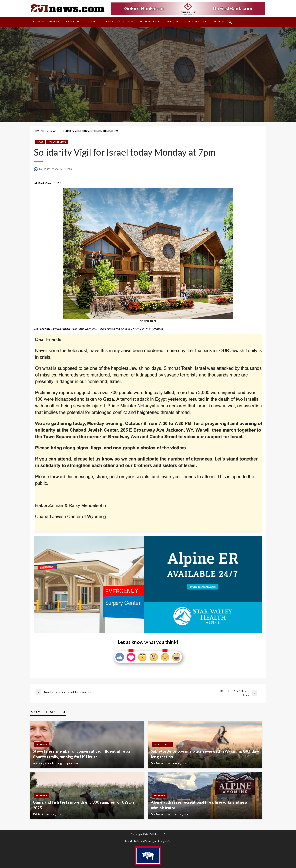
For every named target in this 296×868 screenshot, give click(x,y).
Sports (54, 21)
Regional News (57, 142)
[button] (230, 22)
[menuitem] (38, 22)
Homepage (39, 131)
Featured (41, 745)
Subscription (150, 21)
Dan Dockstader (161, 763)
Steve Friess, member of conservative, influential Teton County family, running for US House (82, 754)
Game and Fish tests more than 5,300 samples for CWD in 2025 (84, 805)
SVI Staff (45, 169)
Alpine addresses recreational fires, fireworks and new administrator (199, 805)
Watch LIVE (73, 21)
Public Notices (196, 21)
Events (108, 21)
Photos (173, 21)
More (217, 21)
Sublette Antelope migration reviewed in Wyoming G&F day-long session (205, 754)
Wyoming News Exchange (48, 763)
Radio (92, 21)
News (37, 21)
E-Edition (126, 21)
